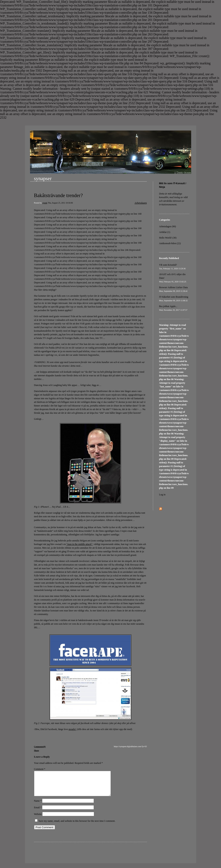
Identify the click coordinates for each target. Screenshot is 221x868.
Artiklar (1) (165, 232)
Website (38, 819)
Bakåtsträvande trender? (58, 195)
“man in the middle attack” (79, 544)
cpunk (45, 203)
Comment (40, 769)
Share (37, 750)
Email (38, 812)
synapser (43, 178)
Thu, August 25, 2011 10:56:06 (60, 203)
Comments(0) (40, 747)
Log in (162, 495)
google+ (72, 729)
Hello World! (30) (168, 238)
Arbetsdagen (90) (168, 226)
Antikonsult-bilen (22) (170, 243)
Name (38, 806)
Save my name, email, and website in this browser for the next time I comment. (77, 826)
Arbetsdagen (141, 203)
